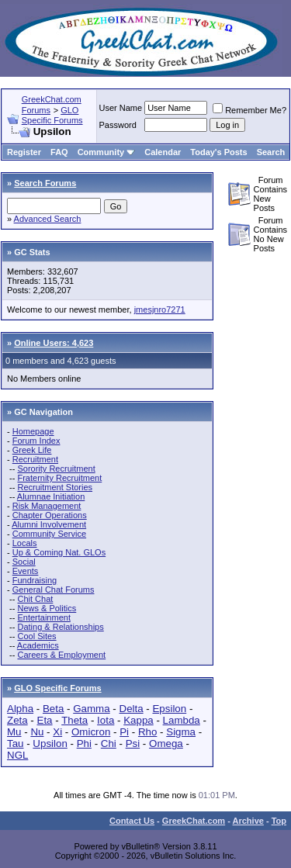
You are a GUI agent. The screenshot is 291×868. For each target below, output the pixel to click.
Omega (166, 744)
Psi (133, 744)
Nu (37, 732)
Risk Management (47, 506)
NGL (17, 755)
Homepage (33, 431)
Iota (106, 720)
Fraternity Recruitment (59, 478)
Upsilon (50, 744)
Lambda (182, 720)
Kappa (139, 720)
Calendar (163, 152)
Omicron (91, 732)
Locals (25, 543)
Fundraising (35, 580)
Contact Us (132, 821)
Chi (109, 744)
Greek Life (32, 450)
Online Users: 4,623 (54, 343)
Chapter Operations (50, 515)
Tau (16, 744)
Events (26, 571)
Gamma (91, 709)
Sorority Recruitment (56, 469)
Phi (84, 744)
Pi (124, 732)
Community (107, 152)
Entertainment (43, 617)
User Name (121, 108)
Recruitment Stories (55, 487)
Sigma (181, 732)
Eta (45, 720)
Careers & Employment (61, 655)
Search (271, 152)
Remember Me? (249, 110)
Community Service (49, 534)
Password (118, 125)
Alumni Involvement (49, 524)
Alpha (20, 709)
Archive (248, 821)
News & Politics (47, 608)
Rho (147, 732)
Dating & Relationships (60, 627)
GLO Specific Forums (52, 115)
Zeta (17, 720)
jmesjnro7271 (160, 310)
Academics (38, 645)
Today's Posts (218, 152)
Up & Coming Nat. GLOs (59, 552)
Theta (74, 720)
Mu (14, 732)
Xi (57, 732)
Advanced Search (48, 219)
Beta (53, 709)
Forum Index (36, 441)
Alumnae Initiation (51, 496)
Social (24, 562)
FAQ (59, 152)
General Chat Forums (54, 590)
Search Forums (45, 183)
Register (24, 152)
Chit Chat (35, 599)
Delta (132, 709)
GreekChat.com (194, 821)
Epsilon (169, 709)
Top (279, 821)
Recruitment (35, 459)
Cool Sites (36, 636)
